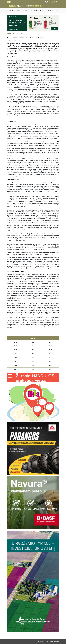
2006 (50, 366)
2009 (50, 362)
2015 (50, 354)
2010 (33, 362)
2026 (16, 342)
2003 (50, 369)
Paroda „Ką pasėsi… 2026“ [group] (37, 10)
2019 (33, 350)
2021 (50, 346)
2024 (50, 342)
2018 (50, 350)
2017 (16, 354)
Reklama (51, 641)
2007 (33, 366)
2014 (16, 358)
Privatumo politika (43, 641)
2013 (33, 358)
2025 (33, 342)
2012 (50, 358)
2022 (33, 346)
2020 (16, 350)
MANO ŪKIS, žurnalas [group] (15, 10)
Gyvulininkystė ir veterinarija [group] (53, 10)
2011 (16, 362)
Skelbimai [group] (25, 10)
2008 (16, 366)
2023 (16, 346)
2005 (16, 369)
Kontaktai (57, 641)
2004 (33, 369)
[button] (7, 10)
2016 (33, 354)
